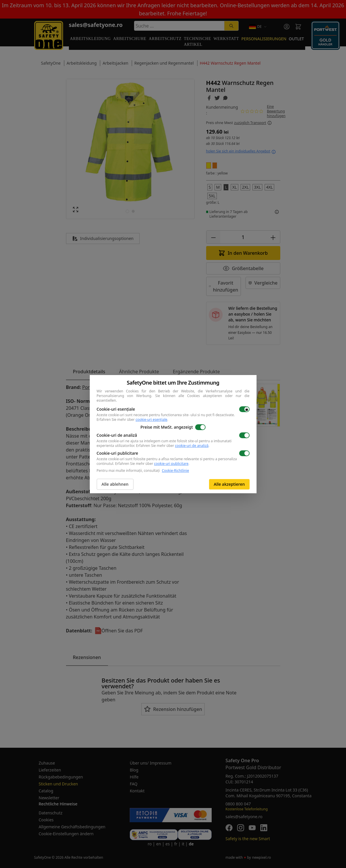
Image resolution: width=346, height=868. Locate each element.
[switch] (244, 409)
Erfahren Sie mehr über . (133, 420)
